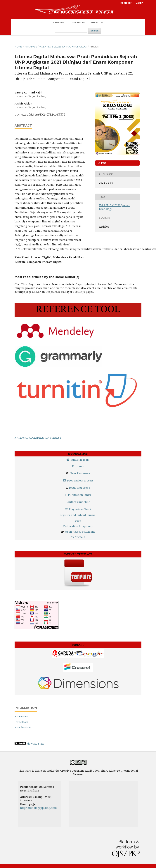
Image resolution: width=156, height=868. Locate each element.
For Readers (21, 716)
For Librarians (23, 727)
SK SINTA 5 (78, 537)
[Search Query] (71, 31)
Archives (78, 22)
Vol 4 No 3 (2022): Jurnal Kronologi (63, 47)
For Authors (21, 722)
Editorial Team (78, 460)
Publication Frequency (78, 526)
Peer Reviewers (80, 473)
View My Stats (35, 744)
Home (18, 47)
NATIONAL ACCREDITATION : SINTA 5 (38, 438)
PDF (103, 163)
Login (139, 3)
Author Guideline (79, 502)
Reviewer (78, 466)
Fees (78, 521)
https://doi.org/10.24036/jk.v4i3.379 (43, 115)
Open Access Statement (80, 532)
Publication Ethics (78, 495)
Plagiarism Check (78, 509)
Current (60, 22)
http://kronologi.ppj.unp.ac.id (38, 808)
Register (126, 3)
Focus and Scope (79, 488)
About (96, 22)
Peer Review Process (78, 480)
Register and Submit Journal (78, 515)
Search (95, 31)
